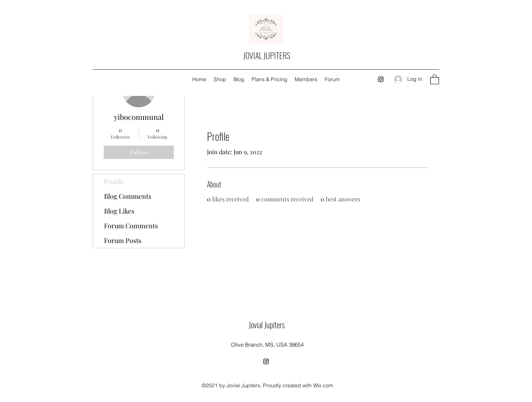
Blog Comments (128, 196)
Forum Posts (123, 240)
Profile (114, 181)
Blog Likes (119, 211)
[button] (435, 79)
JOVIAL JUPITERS (267, 55)
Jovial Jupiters (267, 325)
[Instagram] (381, 79)
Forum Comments (131, 226)
